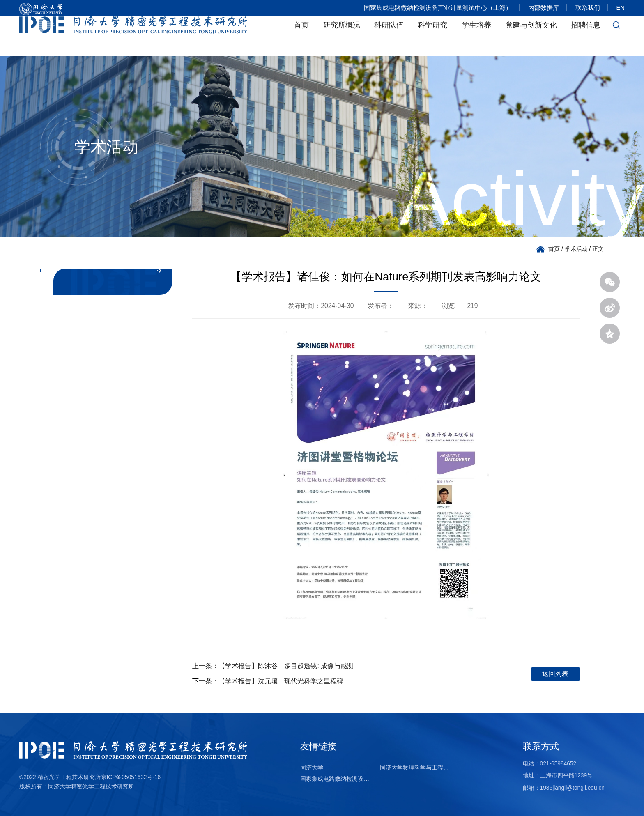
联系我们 (586, 8)
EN (621, 8)
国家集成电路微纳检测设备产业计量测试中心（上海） (433, 8)
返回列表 (555, 674)
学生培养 (476, 36)
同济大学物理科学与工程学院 (417, 768)
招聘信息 (586, 36)
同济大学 (312, 768)
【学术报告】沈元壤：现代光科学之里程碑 (281, 681)
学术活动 (576, 249)
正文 (598, 249)
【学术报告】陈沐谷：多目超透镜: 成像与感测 (286, 666)
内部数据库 (540, 8)
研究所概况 (342, 36)
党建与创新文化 (531, 36)
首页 (301, 36)
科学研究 (432, 36)
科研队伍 (389, 36)
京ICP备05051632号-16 (131, 777)
